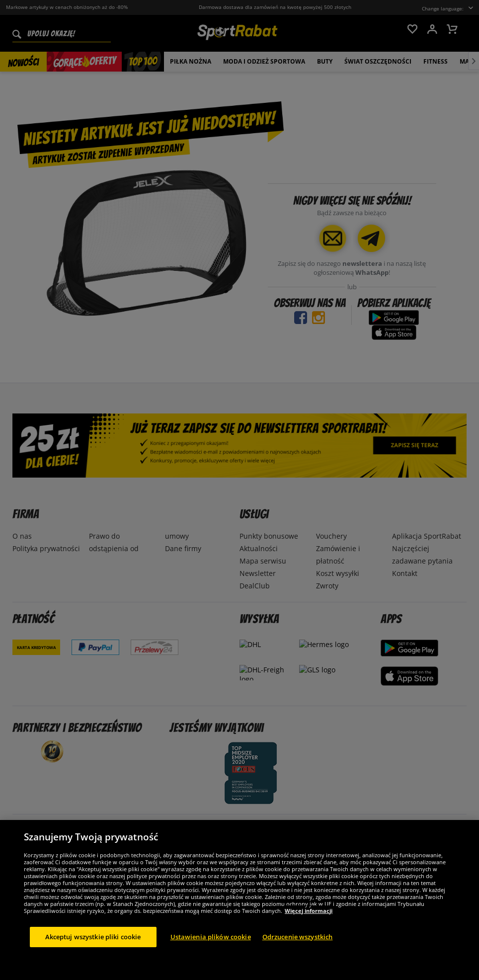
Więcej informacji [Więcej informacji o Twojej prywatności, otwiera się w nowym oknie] (309, 934)
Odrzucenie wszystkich (298, 960)
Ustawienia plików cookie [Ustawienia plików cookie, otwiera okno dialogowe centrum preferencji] (211, 960)
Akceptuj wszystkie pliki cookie (93, 960)
